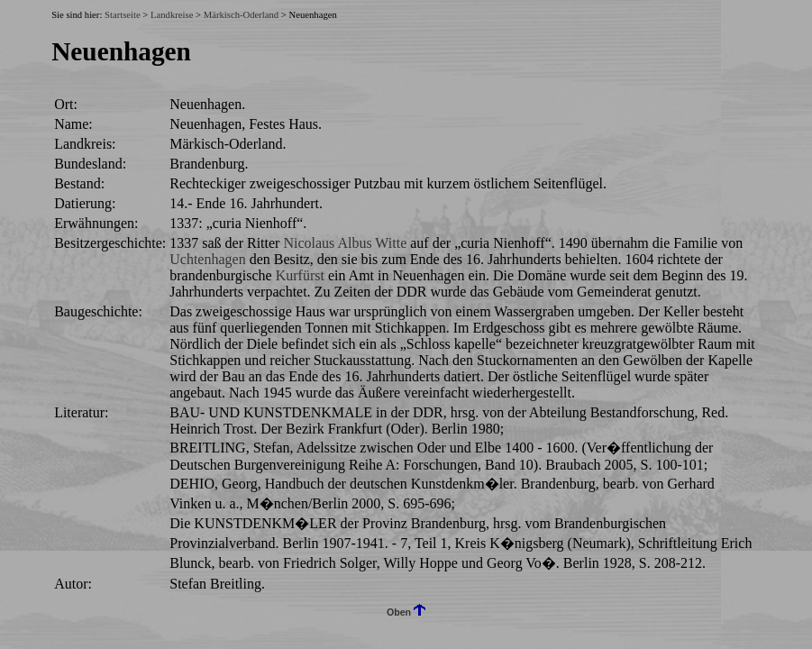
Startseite (123, 15)
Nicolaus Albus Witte (345, 243)
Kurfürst (300, 275)
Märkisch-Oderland (241, 15)
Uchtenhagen (207, 259)
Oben (406, 612)
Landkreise (172, 15)
